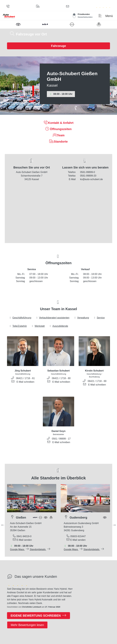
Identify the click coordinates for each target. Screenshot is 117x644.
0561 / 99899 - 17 (61, 439)
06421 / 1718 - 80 (61, 378)
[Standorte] (38, 7)
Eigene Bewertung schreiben (39, 615)
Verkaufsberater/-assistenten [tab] (53, 318)
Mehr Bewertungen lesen (27, 625)
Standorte (58, 141)
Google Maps (20, 549)
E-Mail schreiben (25, 382)
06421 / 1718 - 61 (25, 378)
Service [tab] (99, 318)
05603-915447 (78, 536)
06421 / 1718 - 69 (97, 381)
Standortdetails (40, 549)
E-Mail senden (24, 540)
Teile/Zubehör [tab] (18, 326)
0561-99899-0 (88, 172)
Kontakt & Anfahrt (59, 123)
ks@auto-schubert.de (91, 179)
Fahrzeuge (59, 46)
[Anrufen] (9, 7)
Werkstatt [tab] (38, 326)
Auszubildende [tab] (59, 326)
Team (59, 135)
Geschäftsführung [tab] (20, 318)
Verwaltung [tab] (82, 318)
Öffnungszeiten (59, 129)
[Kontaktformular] (68, 7)
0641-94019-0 (24, 536)
